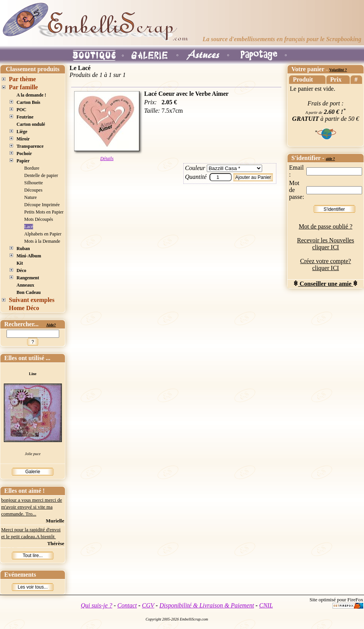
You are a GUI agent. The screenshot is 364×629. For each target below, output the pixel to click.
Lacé (29, 227)
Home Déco (24, 308)
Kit (20, 263)
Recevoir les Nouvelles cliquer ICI (326, 244)
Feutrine (25, 117)
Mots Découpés (39, 219)
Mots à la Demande (42, 241)
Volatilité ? (338, 70)
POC (21, 110)
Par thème (22, 79)
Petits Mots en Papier (44, 212)
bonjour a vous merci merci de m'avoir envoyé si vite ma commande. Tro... (32, 507)
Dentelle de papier (41, 175)
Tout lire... (33, 556)
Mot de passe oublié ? (326, 226)
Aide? (51, 325)
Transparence (30, 146)
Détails (107, 159)
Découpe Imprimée (42, 205)
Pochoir (24, 153)
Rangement (28, 278)
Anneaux (25, 285)
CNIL (266, 605)
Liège (22, 132)
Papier (23, 161)
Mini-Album (29, 256)
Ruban (23, 249)
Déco (21, 270)
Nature (31, 197)
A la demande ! (31, 95)
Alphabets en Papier (43, 234)
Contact (127, 605)
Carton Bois (28, 102)
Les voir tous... (33, 587)
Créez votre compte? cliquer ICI (326, 264)
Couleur (195, 168)
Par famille (23, 87)
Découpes (33, 190)
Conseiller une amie (326, 284)
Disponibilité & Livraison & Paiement (207, 605)
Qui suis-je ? (96, 605)
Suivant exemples (32, 300)
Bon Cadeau (29, 292)
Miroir (23, 139)
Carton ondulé (31, 124)
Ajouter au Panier (253, 177)
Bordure (32, 168)
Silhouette (34, 183)
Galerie (33, 472)
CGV (148, 605)
